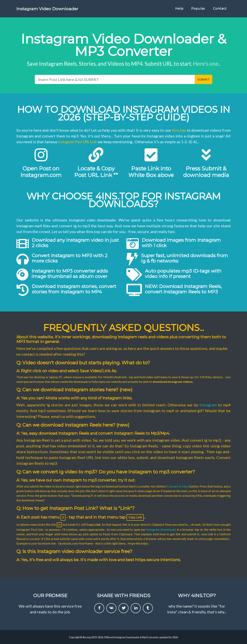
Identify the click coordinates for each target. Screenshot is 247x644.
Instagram (208, 405)
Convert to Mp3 (178, 486)
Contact (220, 10)
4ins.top (179, 130)
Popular (198, 10)
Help (179, 10)
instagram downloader (161, 529)
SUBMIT (203, 79)
